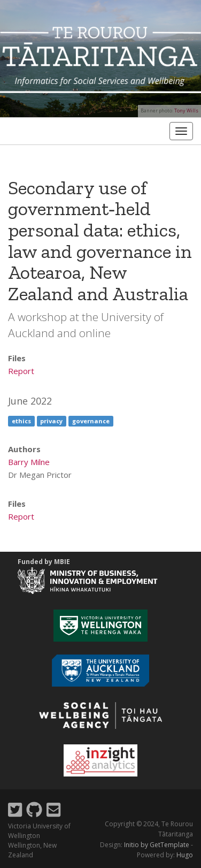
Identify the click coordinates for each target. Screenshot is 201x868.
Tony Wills (186, 111)
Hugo (185, 855)
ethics (21, 421)
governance (91, 421)
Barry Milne (29, 462)
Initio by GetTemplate (157, 845)
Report (21, 371)
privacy (51, 421)
